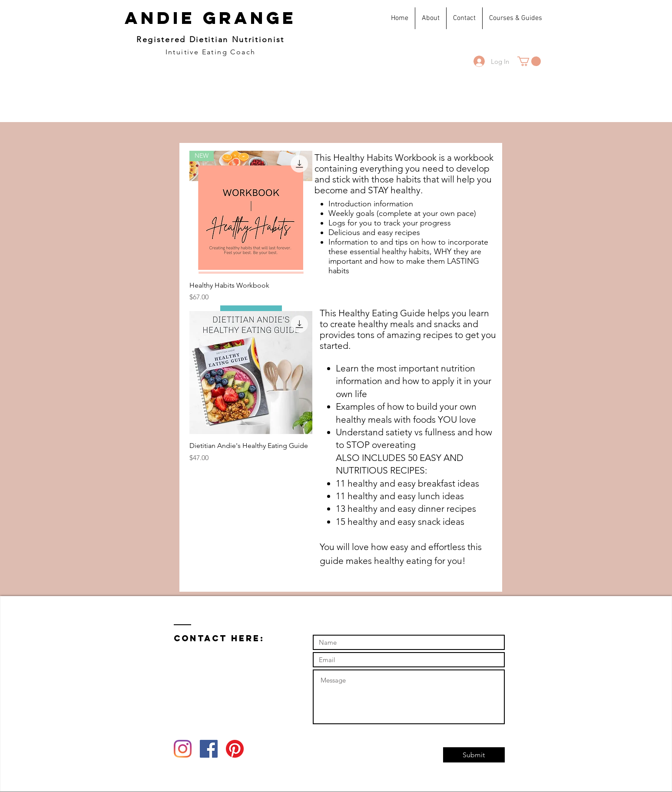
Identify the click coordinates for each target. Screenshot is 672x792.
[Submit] (474, 755)
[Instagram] (183, 749)
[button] (529, 61)
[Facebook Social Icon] (209, 749)
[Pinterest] (235, 749)
